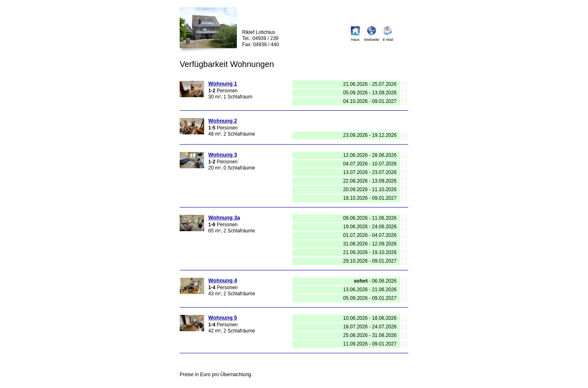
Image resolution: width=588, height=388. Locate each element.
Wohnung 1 (223, 84)
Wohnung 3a (224, 217)
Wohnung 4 (223, 280)
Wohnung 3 (223, 155)
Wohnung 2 (223, 121)
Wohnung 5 (223, 318)
